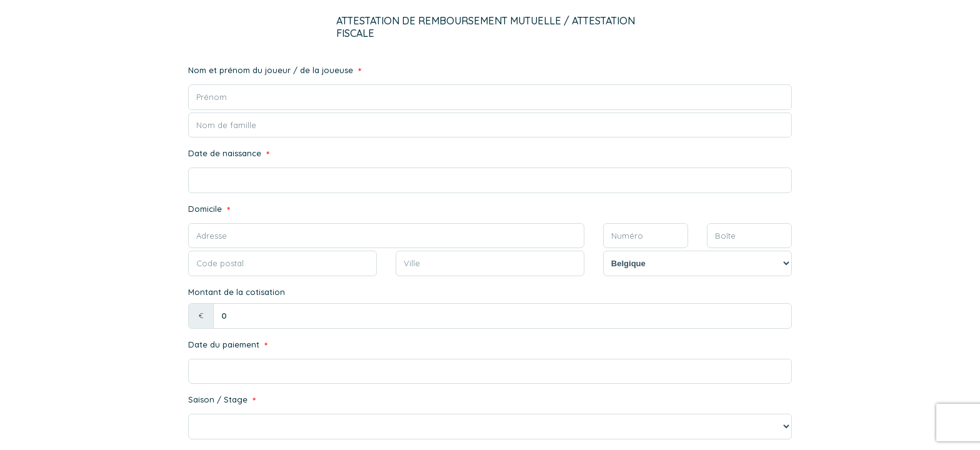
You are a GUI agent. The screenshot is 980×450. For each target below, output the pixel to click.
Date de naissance (229, 155)
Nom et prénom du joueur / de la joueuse (275, 72)
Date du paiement (228, 346)
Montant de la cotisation (237, 292)
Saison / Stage (222, 401)
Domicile (209, 210)
